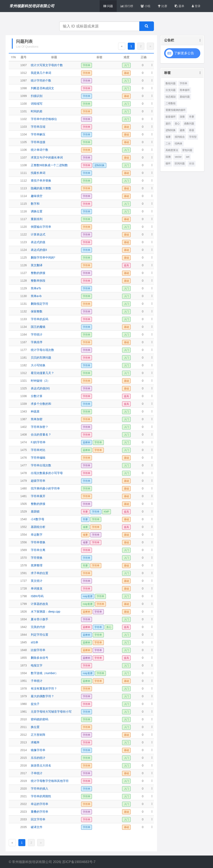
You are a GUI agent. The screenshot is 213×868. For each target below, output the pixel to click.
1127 (24, 273)
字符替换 (37, 558)
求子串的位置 (40, 573)
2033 (24, 819)
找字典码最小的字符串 (45, 488)
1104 (24, 134)
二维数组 (171, 103)
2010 (24, 719)
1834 (24, 619)
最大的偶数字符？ (42, 696)
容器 (192, 130)
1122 (24, 234)
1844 (24, 635)
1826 (24, 612)
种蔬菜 (35, 411)
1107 (24, 157)
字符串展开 (38, 496)
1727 (24, 581)
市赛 (192, 117)
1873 (24, 665)
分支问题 (171, 90)
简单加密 (37, 419)
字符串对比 (38, 450)
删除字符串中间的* (43, 258)
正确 (144, 57)
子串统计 (37, 681)
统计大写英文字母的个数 (47, 65)
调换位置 (37, 211)
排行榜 (127, 6)
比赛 (163, 6)
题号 (24, 57)
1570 (24, 558)
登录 (196, 6)
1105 (24, 142)
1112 (24, 181)
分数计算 (37, 396)
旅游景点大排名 (41, 765)
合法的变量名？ (41, 435)
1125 (24, 258)
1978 (24, 688)
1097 (24, 80)
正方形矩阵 (38, 735)
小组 (146, 6)
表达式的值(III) (40, 388)
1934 (24, 673)
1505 (24, 504)
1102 (24, 119)
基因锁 (35, 511)
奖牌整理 (37, 565)
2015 (24, 758)
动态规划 (171, 97)
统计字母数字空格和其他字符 (50, 781)
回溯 (168, 157)
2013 (24, 742)
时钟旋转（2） (40, 381)
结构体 (178, 144)
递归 (168, 124)
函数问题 (189, 124)
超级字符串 (38, 481)
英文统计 (37, 581)
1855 (24, 658)
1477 (24, 465)
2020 (24, 789)
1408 (24, 435)
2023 (24, 812)
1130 (24, 296)
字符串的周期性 (41, 796)
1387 (24, 419)
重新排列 (37, 219)
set (188, 157)
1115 (24, 204)
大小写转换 (38, 365)
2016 (24, 765)
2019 (24, 781)
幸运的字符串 (40, 804)
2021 (24, 796)
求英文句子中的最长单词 (47, 157)
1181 (24, 358)
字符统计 (37, 334)
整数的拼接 (38, 273)
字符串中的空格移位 (44, 119)
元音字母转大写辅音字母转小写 (51, 712)
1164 (24, 334)
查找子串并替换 (41, 181)
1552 (24, 527)
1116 (24, 211)
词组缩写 (37, 104)
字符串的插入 (40, 789)
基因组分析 (38, 527)
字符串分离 (38, 550)
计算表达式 (38, 234)
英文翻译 (37, 265)
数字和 (35, 204)
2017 (24, 773)
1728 (24, 588)
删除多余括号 (40, 658)
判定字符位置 (40, 635)
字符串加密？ (40, 427)
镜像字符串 (38, 750)
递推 (182, 130)
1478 (24, 473)
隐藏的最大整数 (41, 188)
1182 (24, 365)
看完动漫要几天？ (42, 373)
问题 (108, 6)
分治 (192, 163)
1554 (24, 535)
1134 (24, 327)
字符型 (193, 137)
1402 (24, 427)
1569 (24, 550)
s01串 (35, 642)
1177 (24, 350)
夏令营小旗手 (40, 619)
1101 (24, 111)
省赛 (168, 137)
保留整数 (37, 311)
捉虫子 (35, 704)
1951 (24, 681)
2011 (24, 727)
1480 (24, 488)
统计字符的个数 (41, 80)
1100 (24, 104)
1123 (24, 242)
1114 (24, 196)
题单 (180, 6)
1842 (24, 627)
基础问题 (185, 97)
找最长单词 (38, 173)
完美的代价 (38, 627)
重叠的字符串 (40, 812)
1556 (24, 542)
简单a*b (36, 288)
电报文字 (37, 665)
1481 (24, 496)
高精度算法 (172, 150)
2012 (24, 735)
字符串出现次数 (41, 465)
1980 (24, 704)
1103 (24, 127)
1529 (24, 511)
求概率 (35, 742)
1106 (24, 150)
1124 (24, 250)
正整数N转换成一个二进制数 (49, 165)
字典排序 (37, 342)
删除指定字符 (40, 304)
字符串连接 (38, 142)
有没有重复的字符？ (44, 688)
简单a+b (36, 296)
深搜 (182, 117)
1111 (24, 173)
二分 (168, 144)
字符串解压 (38, 134)
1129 (24, 288)
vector (178, 157)
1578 (24, 565)
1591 (24, 573)
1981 (24, 712)
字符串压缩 (38, 127)
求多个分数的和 (41, 404)
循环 (168, 163)
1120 (24, 227)
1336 (24, 396)
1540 (24, 519)
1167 (24, 342)
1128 (24, 281)
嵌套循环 (171, 117)
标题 (54, 57)
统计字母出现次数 (42, 350)
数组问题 (171, 83)
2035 (24, 827)
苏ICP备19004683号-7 (79, 862)
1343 (24, 411)
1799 (24, 604)
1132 (24, 311)
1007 (24, 65)
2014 (24, 750)
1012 (24, 73)
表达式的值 (38, 242)
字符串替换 (38, 542)
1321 (24, 381)
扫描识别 (37, 96)
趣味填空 (37, 196)
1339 (24, 404)
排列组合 (180, 137)
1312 (24, 373)
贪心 (177, 124)
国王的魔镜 (38, 327)
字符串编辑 (38, 458)
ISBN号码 (37, 596)
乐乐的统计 (38, 758)
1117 (24, 219)
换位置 (35, 727)
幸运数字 (37, 535)
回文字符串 (38, 819)
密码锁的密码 (40, 719)
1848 (24, 650)
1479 (24, 481)
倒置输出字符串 (41, 227)
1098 (24, 88)
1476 (24, 458)
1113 (24, 188)
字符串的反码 (40, 319)
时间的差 (37, 111)
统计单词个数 (40, 150)
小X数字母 (38, 519)
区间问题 (180, 163)
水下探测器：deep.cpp (46, 612)
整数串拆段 (38, 281)
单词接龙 (37, 588)
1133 (24, 319)
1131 (24, 304)
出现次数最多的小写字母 (47, 473)
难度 (126, 57)
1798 (24, 596)
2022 (24, 804)
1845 (24, 642)
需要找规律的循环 (176, 110)
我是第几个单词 (41, 73)
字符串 (183, 83)
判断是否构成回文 (42, 88)
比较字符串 (38, 650)
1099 (24, 96)
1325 (24, 388)
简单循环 (185, 90)
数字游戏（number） (44, 673)
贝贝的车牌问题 (41, 358)
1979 (24, 696)
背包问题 (187, 150)
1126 (24, 265)
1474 (24, 442)
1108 (24, 165)
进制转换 (171, 130)
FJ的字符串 (38, 442)
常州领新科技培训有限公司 (32, 6)
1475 (24, 450)
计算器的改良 (40, 604)
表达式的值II (39, 250)
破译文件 (37, 827)
